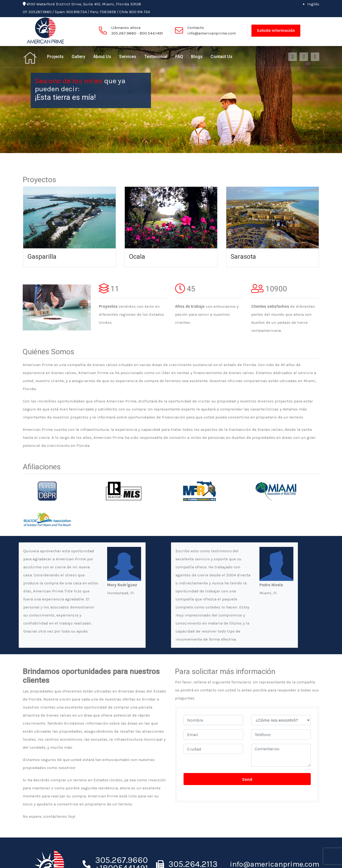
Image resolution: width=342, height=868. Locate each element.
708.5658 (108, 12)
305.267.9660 (40, 12)
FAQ (179, 57)
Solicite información (276, 31)
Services (128, 57)
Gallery (78, 57)
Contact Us (221, 57)
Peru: (94, 12)
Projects (55, 57)
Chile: (124, 12)
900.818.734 (77, 12)
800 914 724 (140, 12)
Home (31, 57)
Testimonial (156, 57)
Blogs (197, 57)
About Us (102, 57)
